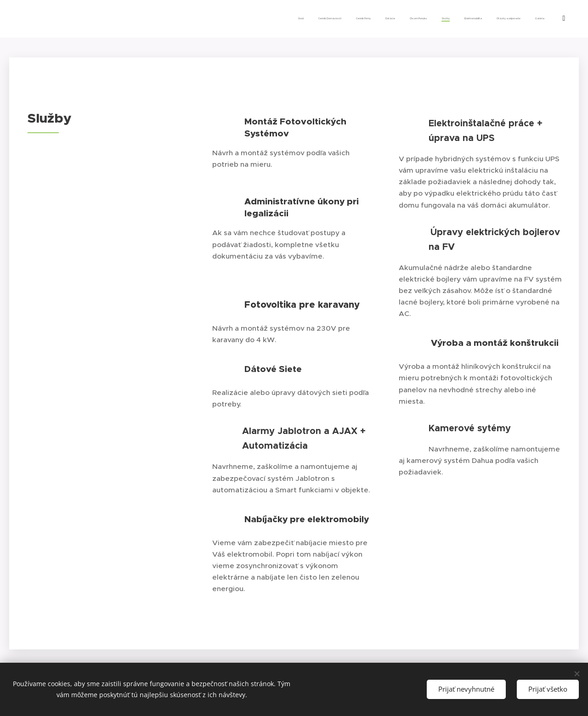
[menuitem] (425, 19)
